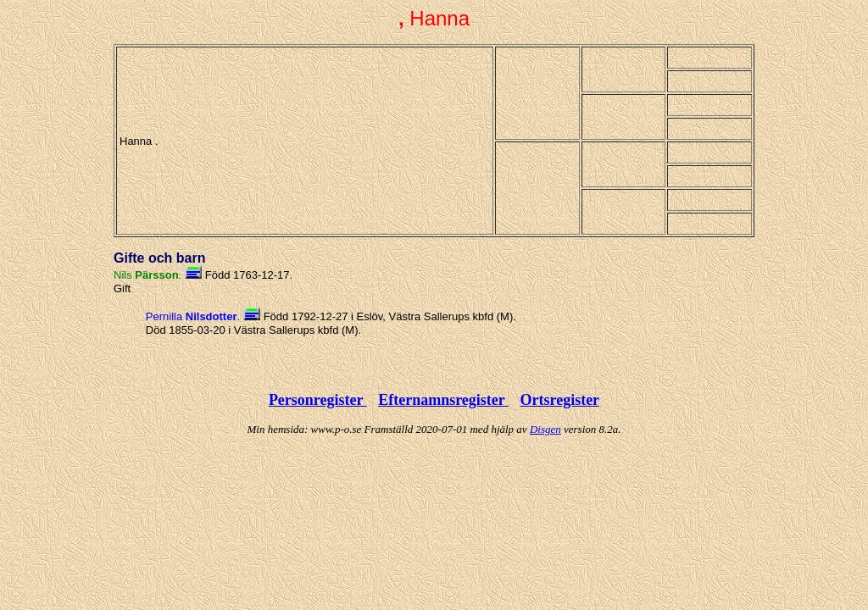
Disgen (545, 429)
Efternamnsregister (443, 400)
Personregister (318, 400)
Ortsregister (559, 400)
